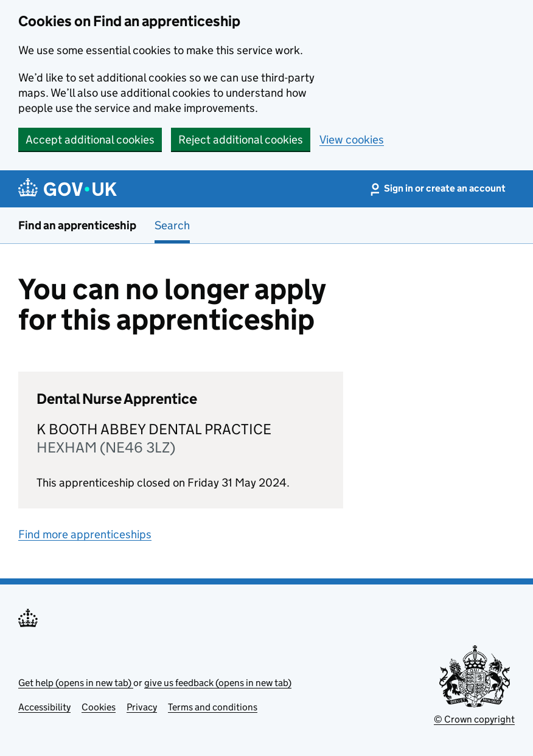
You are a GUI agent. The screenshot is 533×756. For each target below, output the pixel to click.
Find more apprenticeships (85, 534)
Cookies (99, 707)
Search (172, 225)
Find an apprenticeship (77, 225)
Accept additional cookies (90, 140)
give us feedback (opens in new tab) (218, 683)
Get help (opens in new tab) (76, 683)
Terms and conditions (213, 707)
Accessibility (44, 707)
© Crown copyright (474, 719)
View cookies (352, 140)
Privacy (142, 707)
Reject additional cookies (241, 140)
